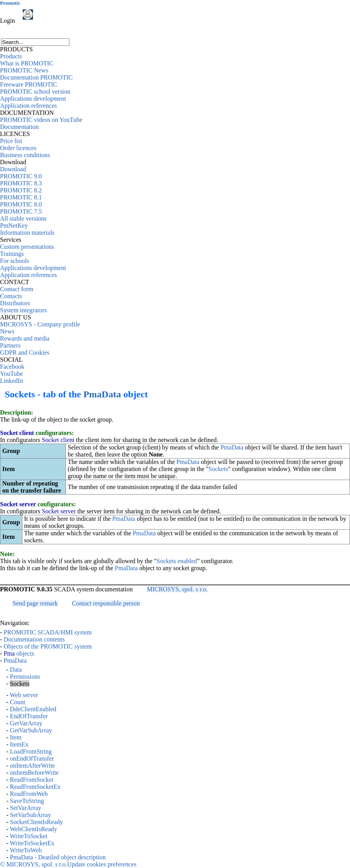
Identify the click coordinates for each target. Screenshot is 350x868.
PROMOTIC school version (35, 92)
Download (13, 169)
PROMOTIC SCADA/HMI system (48, 632)
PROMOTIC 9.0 (21, 176)
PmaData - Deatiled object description (58, 857)
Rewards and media (25, 338)
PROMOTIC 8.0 (21, 204)
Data (16, 670)
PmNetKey (14, 226)
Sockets (218, 469)
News (7, 331)
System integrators (24, 310)
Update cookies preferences (102, 864)
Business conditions (25, 155)
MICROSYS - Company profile (40, 324)
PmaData (102, 394)
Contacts (11, 296)
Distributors (15, 303)
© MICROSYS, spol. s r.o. (34, 864)
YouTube (11, 374)
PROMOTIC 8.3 (21, 183)
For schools (15, 261)
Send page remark (35, 603)
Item (15, 737)
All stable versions (23, 218)
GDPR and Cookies (25, 352)
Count (17, 702)
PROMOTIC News (24, 70)
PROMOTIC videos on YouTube (41, 120)
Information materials (27, 233)
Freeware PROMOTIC (29, 84)
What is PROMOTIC (27, 63)
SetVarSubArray (30, 815)
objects (19, 653)
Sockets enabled (177, 561)
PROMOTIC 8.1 (21, 197)
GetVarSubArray (31, 730)
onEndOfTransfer (32, 758)
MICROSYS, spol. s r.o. (177, 589)
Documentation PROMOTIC (36, 77)
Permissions (25, 677)
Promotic (10, 3)
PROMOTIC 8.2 (21, 190)
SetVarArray (25, 808)
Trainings (12, 254)
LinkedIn (12, 381)
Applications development (33, 99)
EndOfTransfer (29, 716)
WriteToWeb (26, 850)
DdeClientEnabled (33, 709)
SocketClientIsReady (36, 822)
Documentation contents (34, 639)
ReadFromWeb (29, 794)
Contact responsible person (106, 603)
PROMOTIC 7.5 (21, 211)
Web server (24, 695)
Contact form (17, 289)
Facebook (12, 367)
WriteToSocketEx (32, 843)
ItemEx (19, 744)
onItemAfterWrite (32, 766)
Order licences (18, 148)
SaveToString (27, 801)
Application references (28, 106)
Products (11, 56)
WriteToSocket (29, 836)
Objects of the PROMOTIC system (48, 646)
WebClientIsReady (33, 829)
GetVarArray (26, 723)
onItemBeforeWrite (34, 773)
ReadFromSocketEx (35, 787)
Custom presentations (27, 247)
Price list (11, 141)
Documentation (19, 127)
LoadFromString (31, 751)
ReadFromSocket (32, 780)
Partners (10, 345)
